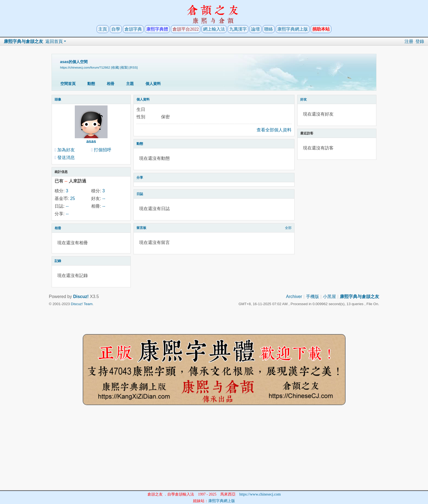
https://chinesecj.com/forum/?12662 (85, 67)
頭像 (58, 99)
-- (104, 198)
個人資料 (153, 84)
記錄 (58, 261)
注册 (409, 41)
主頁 (103, 29)
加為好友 (66, 150)
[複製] (124, 67)
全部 (288, 228)
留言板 (141, 228)
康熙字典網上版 (293, 29)
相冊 (111, 84)
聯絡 (269, 29)
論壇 (255, 29)
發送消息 (66, 157)
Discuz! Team (82, 304)
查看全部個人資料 (274, 130)
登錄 (420, 41)
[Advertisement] (214, 452)
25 (73, 198)
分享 (140, 178)
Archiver (294, 297)
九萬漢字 (238, 29)
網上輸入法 (214, 29)
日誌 (140, 194)
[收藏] (115, 67)
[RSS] (133, 67)
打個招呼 (103, 150)
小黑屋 (329, 297)
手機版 (313, 297)
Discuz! (81, 297)
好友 (304, 99)
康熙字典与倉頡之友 (23, 41)
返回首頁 (54, 41)
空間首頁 (68, 84)
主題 (130, 84)
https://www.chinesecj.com (260, 494)
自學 (116, 29)
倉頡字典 (133, 29)
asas (91, 141)
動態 (91, 84)
